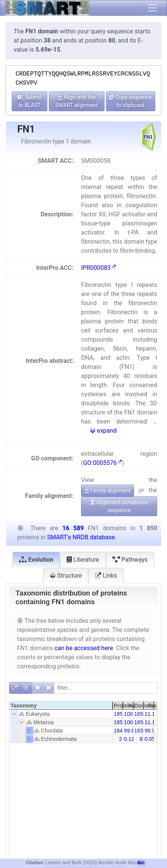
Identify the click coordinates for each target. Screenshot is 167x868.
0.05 (150, 739)
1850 (119, 714)
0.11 (129, 739)
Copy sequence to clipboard (130, 101)
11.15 (151, 714)
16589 (142, 714)
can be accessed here (84, 648)
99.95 (151, 731)
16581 (142, 731)
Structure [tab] (66, 576)
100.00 (132, 714)
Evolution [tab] (36, 560)
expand (103, 431)
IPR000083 (98, 268)
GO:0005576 (102, 463)
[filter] (106, 688)
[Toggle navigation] (152, 8)
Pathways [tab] (130, 560)
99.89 (130, 731)
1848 (119, 731)
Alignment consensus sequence (119, 506)
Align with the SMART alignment (77, 101)
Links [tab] (106, 576)
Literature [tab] (83, 560)
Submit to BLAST (30, 101)
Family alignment (108, 490)
